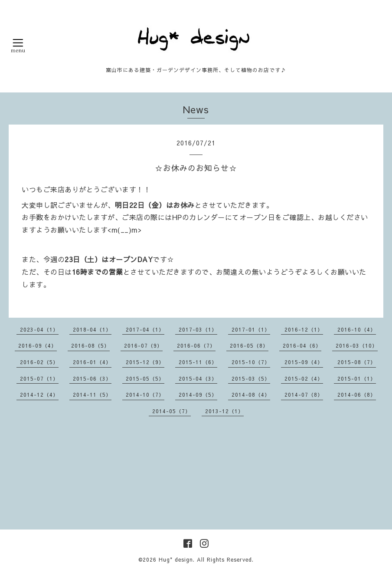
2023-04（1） (39, 329)
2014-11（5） (92, 395)
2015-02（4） (304, 378)
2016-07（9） (143, 345)
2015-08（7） (357, 362)
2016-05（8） (249, 345)
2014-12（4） (39, 395)
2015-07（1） (39, 378)
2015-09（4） (304, 362)
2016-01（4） (92, 362)
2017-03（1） (198, 329)
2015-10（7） (251, 362)
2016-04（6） (302, 345)
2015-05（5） (145, 378)
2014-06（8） (357, 395)
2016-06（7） (196, 345)
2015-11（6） (198, 362)
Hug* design (176, 559)
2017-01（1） (251, 329)
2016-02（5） (39, 362)
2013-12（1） (224, 411)
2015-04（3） (198, 378)
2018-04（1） (92, 329)
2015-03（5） (251, 378)
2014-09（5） (198, 395)
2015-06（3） (92, 378)
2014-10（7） (145, 395)
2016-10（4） (357, 329)
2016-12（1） (304, 329)
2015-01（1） (357, 378)
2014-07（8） (304, 395)
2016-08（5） (90, 345)
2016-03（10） (357, 345)
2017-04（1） (145, 329)
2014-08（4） (251, 395)
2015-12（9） (145, 362)
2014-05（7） (171, 411)
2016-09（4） (38, 345)
